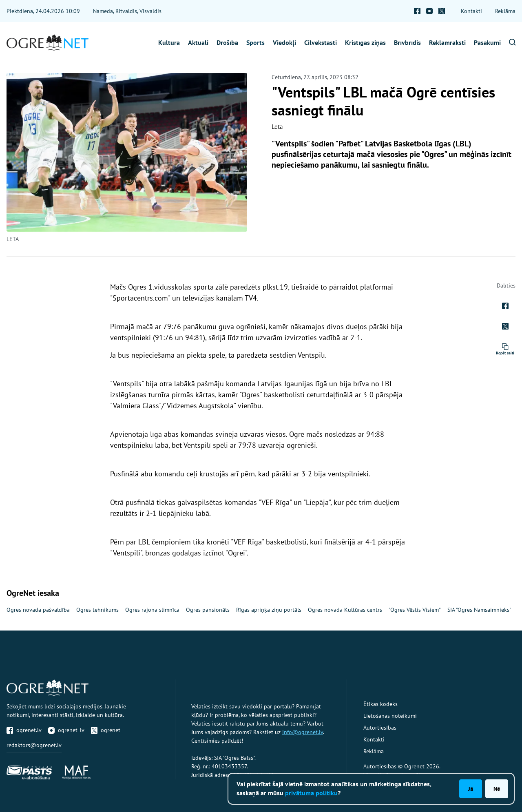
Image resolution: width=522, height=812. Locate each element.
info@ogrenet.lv (303, 732)
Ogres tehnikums (97, 610)
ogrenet (106, 730)
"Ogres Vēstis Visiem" (415, 610)
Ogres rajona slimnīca (152, 610)
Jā (471, 789)
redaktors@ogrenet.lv (34, 745)
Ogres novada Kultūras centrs (345, 610)
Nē (497, 789)
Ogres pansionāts (208, 610)
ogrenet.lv (24, 730)
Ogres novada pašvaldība (38, 610)
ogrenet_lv (66, 730)
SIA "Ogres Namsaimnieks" (479, 610)
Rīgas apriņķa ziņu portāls (269, 610)
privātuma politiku (311, 793)
